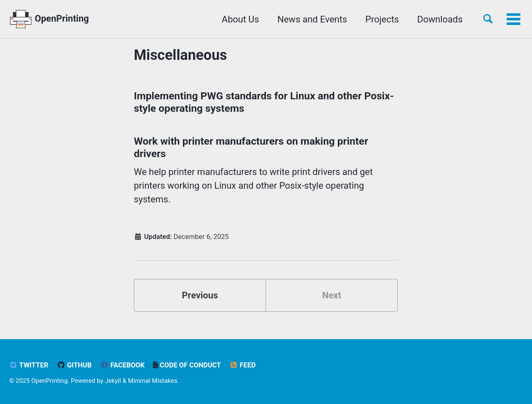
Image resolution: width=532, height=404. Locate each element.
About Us (241, 19)
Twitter (29, 365)
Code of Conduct (187, 365)
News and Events (312, 19)
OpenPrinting (49, 19)
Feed (243, 365)
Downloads (440, 19)
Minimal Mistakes (153, 381)
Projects (382, 19)
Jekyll (113, 381)
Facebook (122, 365)
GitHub (74, 365)
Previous (200, 295)
